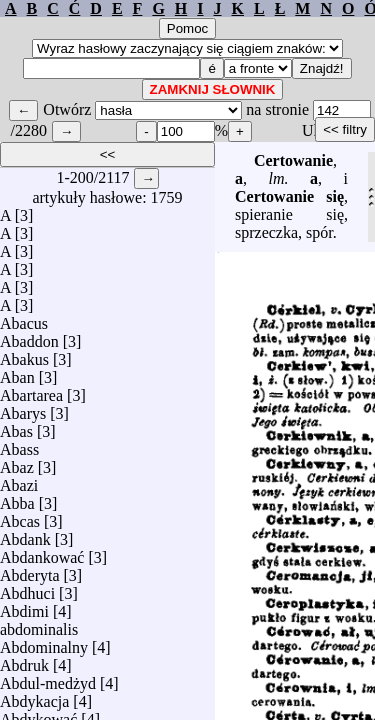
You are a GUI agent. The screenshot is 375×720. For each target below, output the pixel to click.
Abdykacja (34, 696)
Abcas (20, 516)
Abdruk (24, 660)
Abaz (17, 462)
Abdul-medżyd (48, 678)
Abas (16, 426)
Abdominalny (44, 642)
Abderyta (30, 570)
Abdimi (24, 606)
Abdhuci (27, 588)
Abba (17, 498)
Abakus (24, 354)
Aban (17, 372)
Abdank (25, 534)
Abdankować (42, 552)
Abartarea (31, 390)
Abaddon (29, 336)
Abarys (23, 408)
